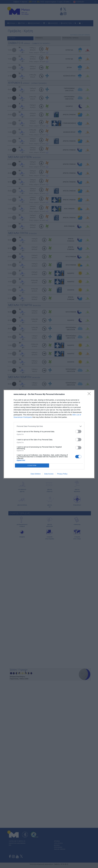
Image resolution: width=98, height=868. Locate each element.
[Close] (90, 394)
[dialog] (49, 434)
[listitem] (49, 426)
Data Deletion (36, 474)
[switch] (78, 431)
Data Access (49, 474)
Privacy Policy (62, 474)
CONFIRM (32, 465)
